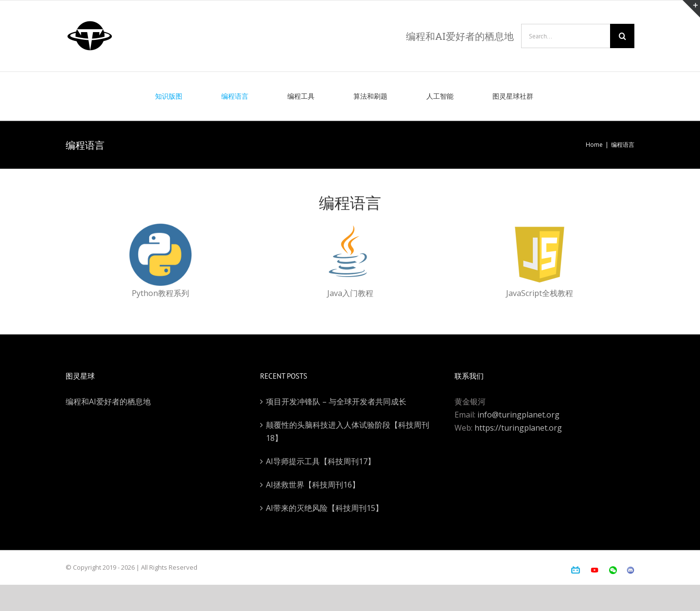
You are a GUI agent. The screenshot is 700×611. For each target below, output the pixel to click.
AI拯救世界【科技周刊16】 (313, 485)
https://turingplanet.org (518, 428)
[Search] (622, 36)
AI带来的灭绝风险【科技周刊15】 (324, 508)
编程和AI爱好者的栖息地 (108, 402)
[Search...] (566, 36)
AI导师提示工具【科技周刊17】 (321, 461)
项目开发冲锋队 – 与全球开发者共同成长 (336, 402)
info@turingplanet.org (518, 415)
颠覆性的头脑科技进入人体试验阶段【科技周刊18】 (348, 431)
